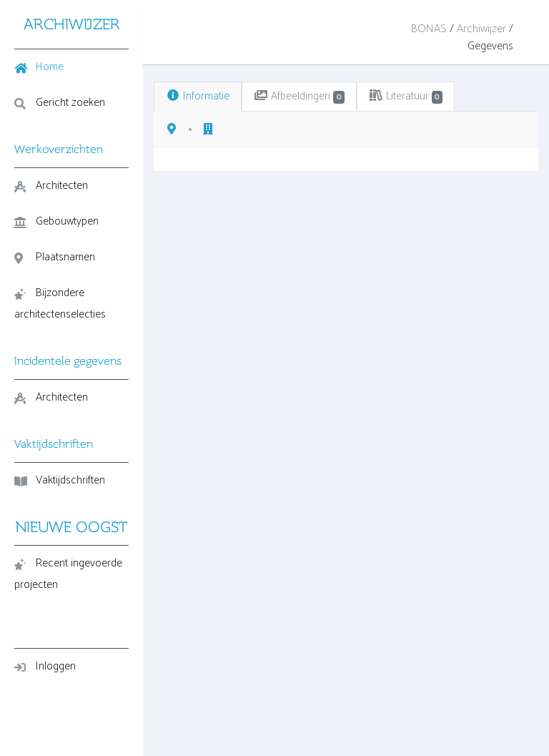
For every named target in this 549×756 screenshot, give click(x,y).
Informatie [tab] (198, 96)
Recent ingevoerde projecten (68, 574)
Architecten (51, 186)
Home (39, 67)
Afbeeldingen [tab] (299, 96)
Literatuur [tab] (406, 96)
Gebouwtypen (56, 221)
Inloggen (45, 666)
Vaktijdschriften (60, 480)
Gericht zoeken (60, 103)
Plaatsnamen (55, 257)
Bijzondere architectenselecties (60, 304)
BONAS (429, 29)
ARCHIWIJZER (72, 24)
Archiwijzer (481, 29)
